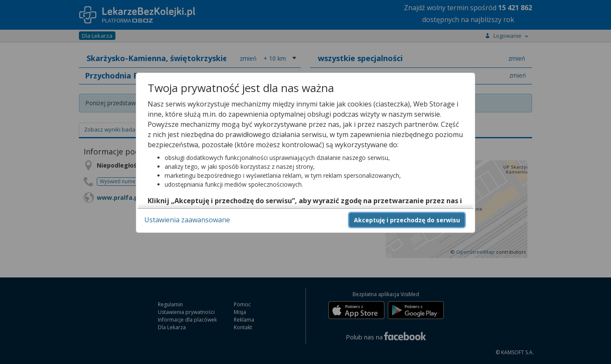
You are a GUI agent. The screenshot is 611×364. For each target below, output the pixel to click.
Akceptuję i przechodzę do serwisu (407, 220)
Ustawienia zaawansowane (187, 220)
